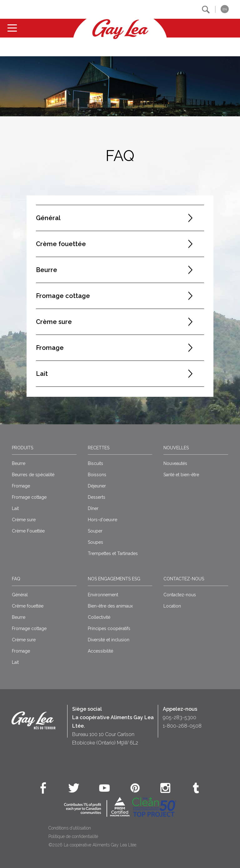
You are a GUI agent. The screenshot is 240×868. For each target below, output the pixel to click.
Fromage (21, 486)
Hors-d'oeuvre (102, 520)
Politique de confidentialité (73, 836)
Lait (15, 508)
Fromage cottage (29, 497)
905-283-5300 (180, 717)
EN (225, 9)
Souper (95, 531)
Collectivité (99, 617)
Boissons (97, 475)
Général (20, 595)
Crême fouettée (28, 606)
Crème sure (24, 520)
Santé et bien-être (181, 475)
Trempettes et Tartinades (113, 553)
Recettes (99, 448)
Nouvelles (176, 448)
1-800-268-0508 (182, 726)
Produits (22, 448)
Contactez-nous (184, 579)
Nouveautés (175, 463)
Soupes (95, 542)
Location (172, 606)
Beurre (19, 463)
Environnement (103, 595)
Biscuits (95, 463)
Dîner (93, 508)
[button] (206, 10)
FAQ (16, 579)
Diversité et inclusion (109, 640)
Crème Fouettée (28, 531)
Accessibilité (100, 651)
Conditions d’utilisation (70, 828)
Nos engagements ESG (114, 579)
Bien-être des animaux (110, 606)
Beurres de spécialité (33, 475)
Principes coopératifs (109, 628)
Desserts (97, 497)
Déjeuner (97, 486)
